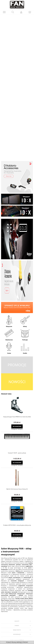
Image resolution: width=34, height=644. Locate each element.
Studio (25, 353)
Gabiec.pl (22, 640)
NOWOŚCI (17, 382)
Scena (9, 353)
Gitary (25, 326)
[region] (17, 86)
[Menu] (4, 12)
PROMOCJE (17, 365)
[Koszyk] (30, 12)
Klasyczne (9, 326)
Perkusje (25, 340)
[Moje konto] (21, 12)
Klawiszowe (9, 340)
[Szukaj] (13, 12)
